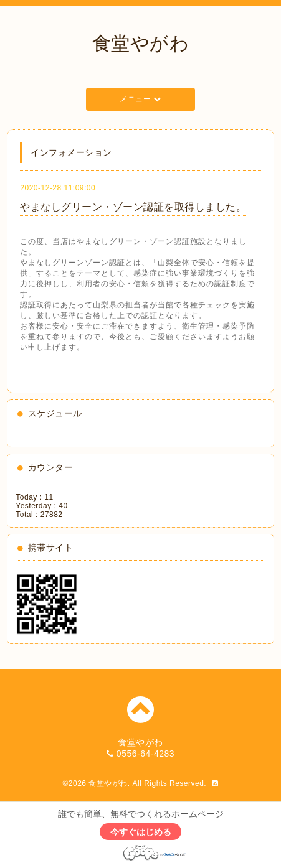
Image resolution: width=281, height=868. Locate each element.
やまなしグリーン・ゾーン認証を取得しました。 (133, 207)
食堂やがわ (141, 43)
